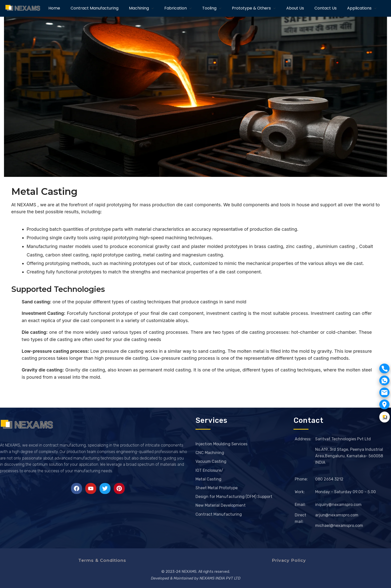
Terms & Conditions (102, 560)
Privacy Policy (289, 560)
